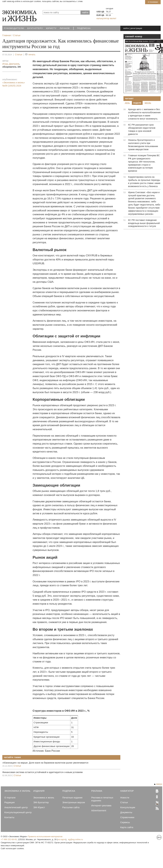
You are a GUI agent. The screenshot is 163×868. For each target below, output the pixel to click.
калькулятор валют (106, 18)
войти (126, 28)
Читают (129, 98)
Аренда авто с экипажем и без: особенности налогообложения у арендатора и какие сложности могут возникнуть (144, 114)
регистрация (136, 28)
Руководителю (14, 28)
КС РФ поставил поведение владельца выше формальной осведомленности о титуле (144, 223)
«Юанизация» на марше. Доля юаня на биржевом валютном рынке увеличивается (45, 763)
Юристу (51, 28)
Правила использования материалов (45, 836)
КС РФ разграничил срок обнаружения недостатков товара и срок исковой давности (142, 129)
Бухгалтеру (35, 28)
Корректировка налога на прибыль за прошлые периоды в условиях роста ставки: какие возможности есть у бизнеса (144, 182)
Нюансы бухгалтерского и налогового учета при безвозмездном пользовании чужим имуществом (143, 145)
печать (30, 55)
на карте (62, 839)
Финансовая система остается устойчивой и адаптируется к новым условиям (43, 772)
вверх (158, 784)
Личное (65, 28)
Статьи (19, 55)
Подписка (84, 28)
